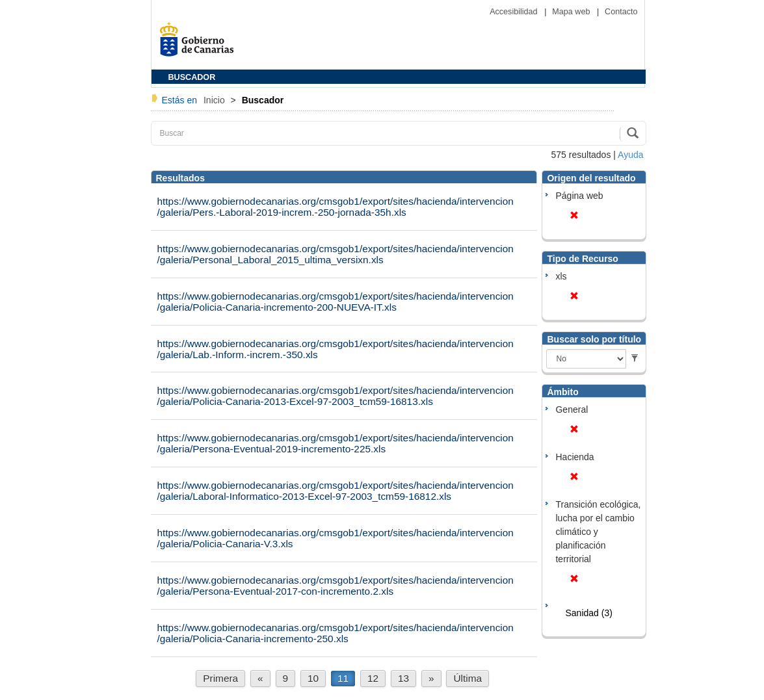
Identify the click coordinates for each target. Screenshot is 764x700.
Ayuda (630, 155)
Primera (220, 678)
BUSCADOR (192, 77)
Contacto (621, 12)
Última (468, 678)
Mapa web (572, 12)
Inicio (216, 100)
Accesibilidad (515, 12)
